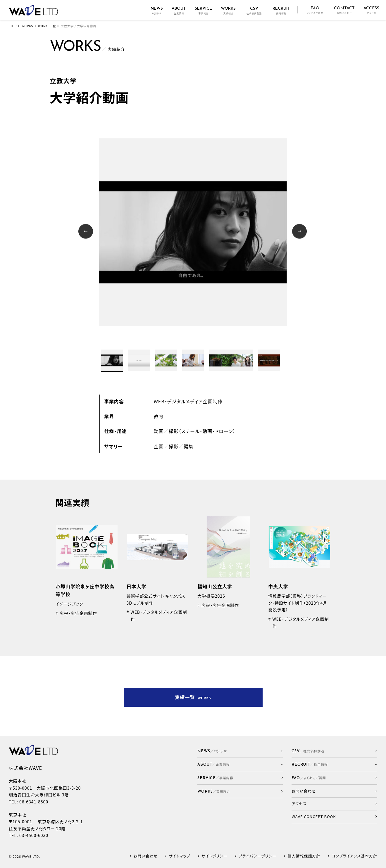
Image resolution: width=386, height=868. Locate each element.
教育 (159, 416)
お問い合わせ (146, 856)
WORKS (27, 26)
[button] (240, 764)
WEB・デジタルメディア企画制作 (188, 401)
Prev (86, 232)
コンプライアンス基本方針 (354, 856)
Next (300, 232)
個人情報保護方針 (304, 856)
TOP (13, 26)
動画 (159, 431)
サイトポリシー (214, 856)
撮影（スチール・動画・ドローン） (202, 431)
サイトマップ (179, 856)
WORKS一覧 (47, 26)
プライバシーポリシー (257, 856)
